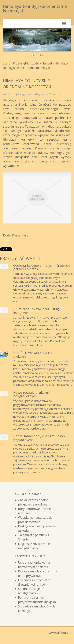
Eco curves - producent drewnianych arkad (34, 582)
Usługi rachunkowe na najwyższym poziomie (34, 565)
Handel (47, 63)
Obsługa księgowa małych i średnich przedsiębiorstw (42, 267)
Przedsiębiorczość (26, 63)
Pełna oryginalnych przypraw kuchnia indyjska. (37, 600)
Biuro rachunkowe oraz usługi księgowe (37, 311)
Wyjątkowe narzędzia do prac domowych (35, 520)
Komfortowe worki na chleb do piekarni (37, 354)
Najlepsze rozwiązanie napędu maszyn (34, 546)
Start (6, 63)
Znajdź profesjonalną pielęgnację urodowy (33, 502)
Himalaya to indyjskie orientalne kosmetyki (35, 66)
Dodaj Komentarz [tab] (15, 235)
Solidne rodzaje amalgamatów (29, 591)
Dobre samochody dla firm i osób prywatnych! (39, 438)
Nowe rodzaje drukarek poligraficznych (31, 394)
